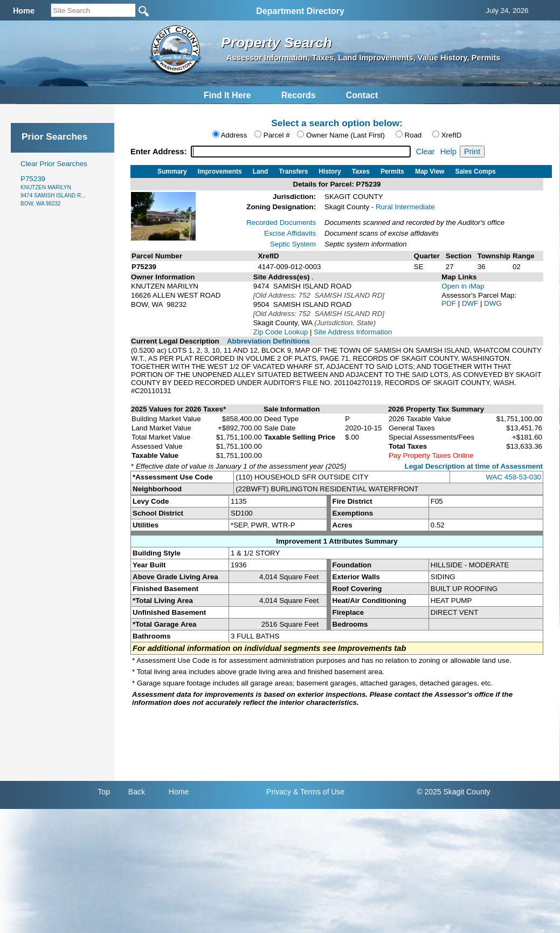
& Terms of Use (319, 792)
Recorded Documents (281, 222)
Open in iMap (463, 286)
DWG (493, 303)
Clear (426, 152)
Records (299, 95)
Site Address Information (353, 332)
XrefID (452, 135)
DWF (471, 303)
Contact (362, 95)
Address (234, 135)
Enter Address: (160, 152)
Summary (172, 171)
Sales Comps (475, 171)
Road (413, 135)
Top (104, 792)
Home (179, 792)
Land (261, 171)
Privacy (279, 792)
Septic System (293, 244)
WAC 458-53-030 (514, 477)
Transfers (293, 171)
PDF (450, 303)
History (330, 171)
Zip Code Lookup (281, 332)
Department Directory (300, 11)
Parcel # (277, 135)
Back (137, 792)
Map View (430, 171)
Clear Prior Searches (54, 164)
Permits (392, 171)
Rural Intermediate (405, 207)
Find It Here (227, 95)
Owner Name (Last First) (345, 135)
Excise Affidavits (290, 233)
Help (448, 152)
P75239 (53, 191)
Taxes (361, 171)
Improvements (220, 171)
